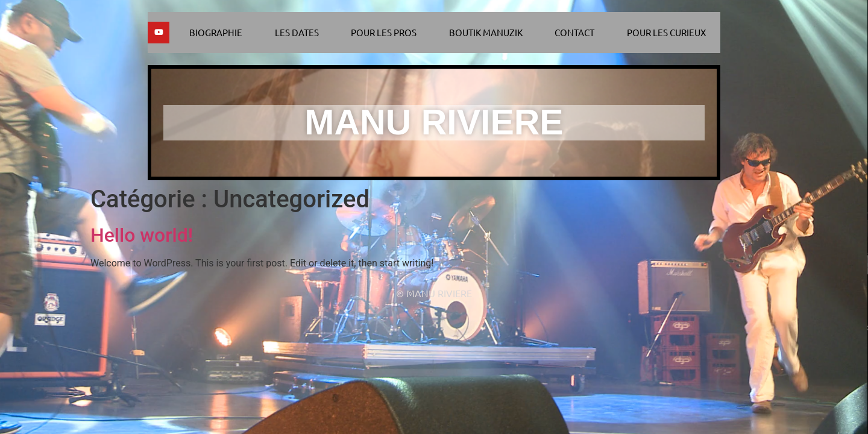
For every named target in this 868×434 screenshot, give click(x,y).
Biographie (216, 32)
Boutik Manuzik (486, 32)
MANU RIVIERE (434, 122)
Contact (574, 32)
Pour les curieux (666, 32)
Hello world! (142, 235)
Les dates (297, 32)
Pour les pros (384, 32)
